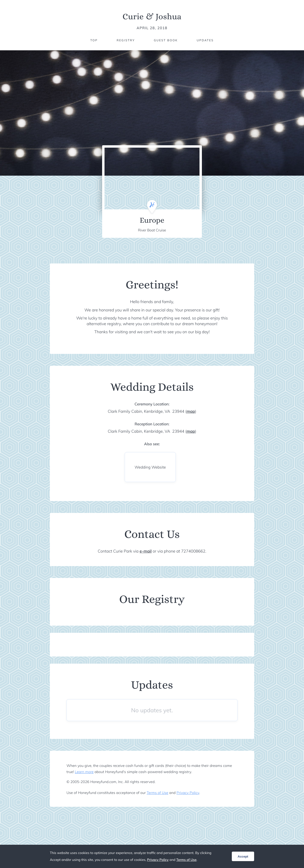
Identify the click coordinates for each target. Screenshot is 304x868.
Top (94, 40)
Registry (126, 40)
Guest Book (166, 40)
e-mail (146, 551)
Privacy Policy (188, 793)
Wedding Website (150, 467)
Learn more (84, 772)
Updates (205, 40)
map (191, 411)
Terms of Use (158, 793)
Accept (243, 856)
